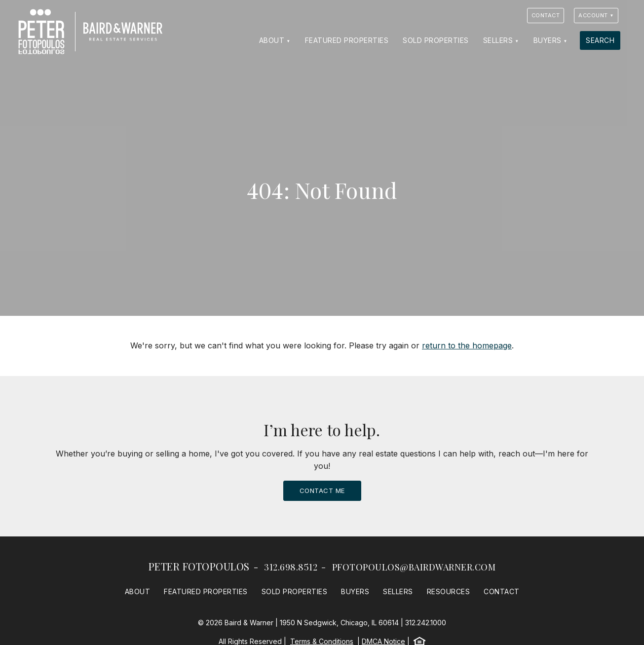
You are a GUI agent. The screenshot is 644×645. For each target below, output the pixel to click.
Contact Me (322, 491)
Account (593, 15)
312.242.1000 (426, 623)
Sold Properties (436, 40)
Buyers (548, 40)
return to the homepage (467, 345)
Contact (546, 15)
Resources (449, 591)
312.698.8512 (291, 567)
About (272, 40)
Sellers (498, 40)
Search (600, 40)
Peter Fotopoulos (199, 566)
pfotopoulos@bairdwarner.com (414, 567)
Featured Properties (347, 40)
